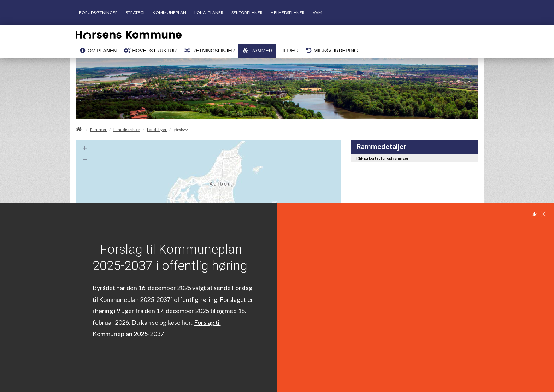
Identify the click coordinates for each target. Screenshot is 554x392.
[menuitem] (98, 51)
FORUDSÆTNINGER (98, 13)
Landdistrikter (127, 130)
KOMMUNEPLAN (169, 13)
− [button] (85, 160)
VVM (317, 13)
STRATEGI (135, 13)
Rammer (98, 130)
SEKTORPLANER (247, 13)
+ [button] (85, 149)
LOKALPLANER (209, 13)
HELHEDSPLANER (288, 13)
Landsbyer (157, 130)
